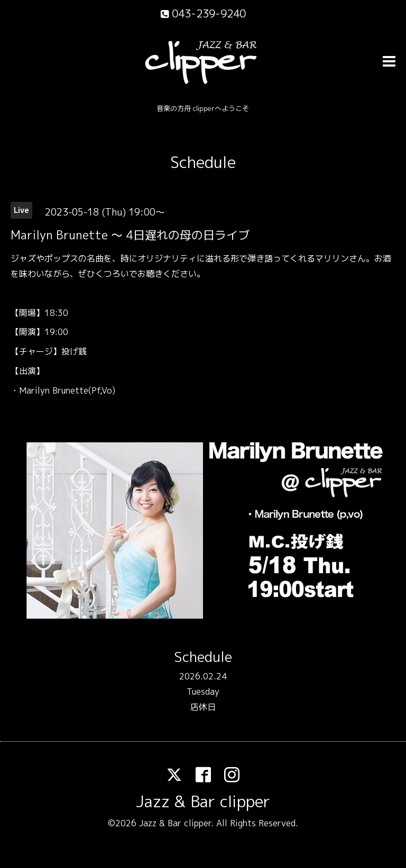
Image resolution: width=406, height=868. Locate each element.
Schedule (203, 162)
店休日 (203, 707)
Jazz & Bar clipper (203, 801)
